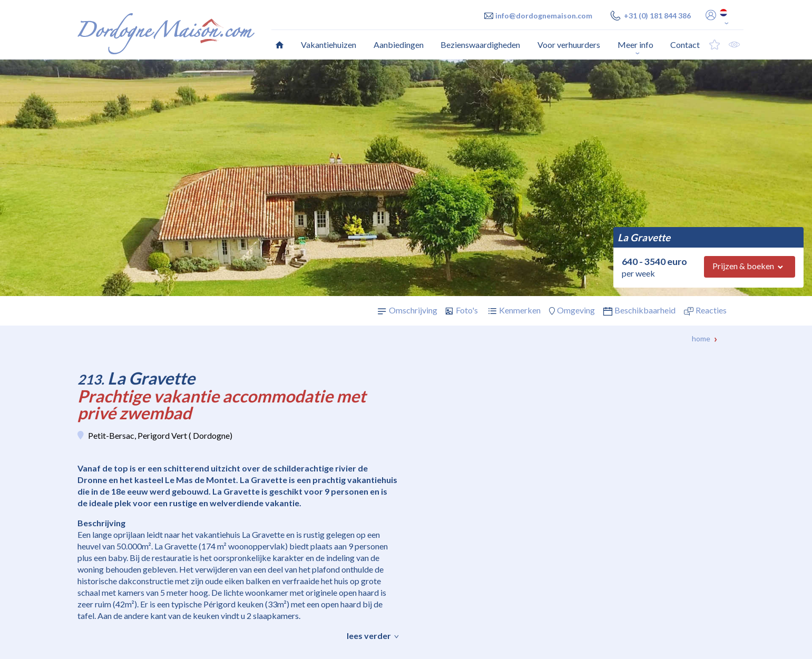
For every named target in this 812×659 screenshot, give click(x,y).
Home (701, 338)
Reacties (711, 310)
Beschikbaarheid (645, 310)
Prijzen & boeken (743, 266)
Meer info (635, 45)
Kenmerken (520, 310)
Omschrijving (413, 310)
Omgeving (576, 310)
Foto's (467, 310)
